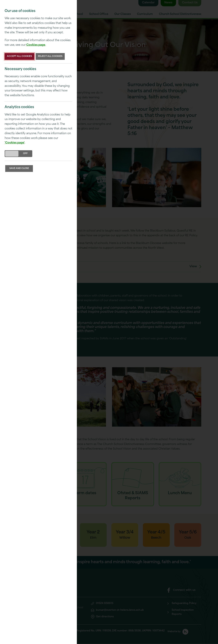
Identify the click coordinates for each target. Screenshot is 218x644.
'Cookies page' (15, 143)
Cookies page (36, 45)
